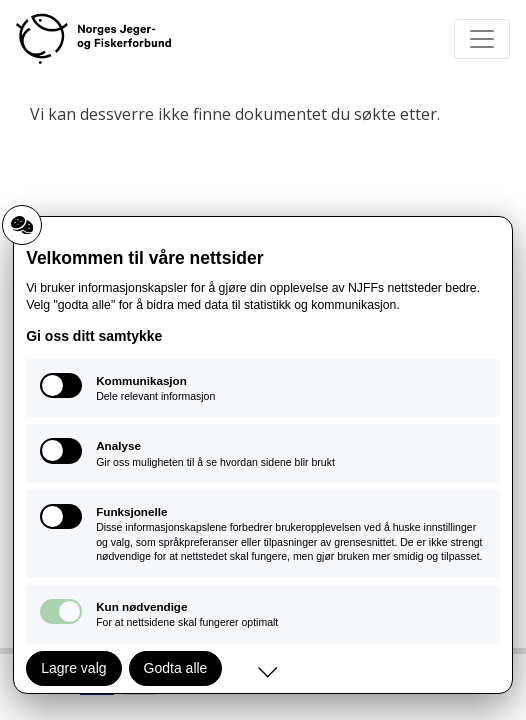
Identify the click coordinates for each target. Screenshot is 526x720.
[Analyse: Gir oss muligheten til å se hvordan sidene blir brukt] (263, 453)
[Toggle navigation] (482, 39)
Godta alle (176, 668)
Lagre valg (73, 668)
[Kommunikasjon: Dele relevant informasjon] (263, 388)
